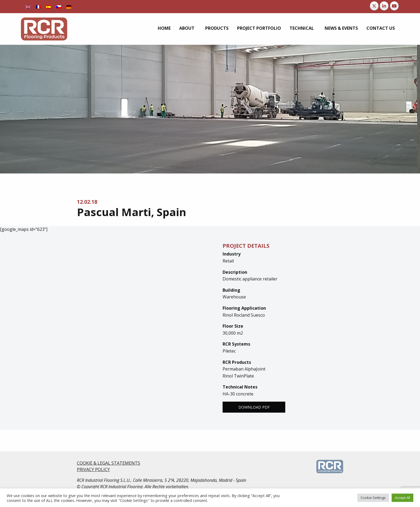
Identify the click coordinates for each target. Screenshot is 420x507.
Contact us (381, 28)
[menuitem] (28, 7)
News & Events (341, 28)
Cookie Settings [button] (373, 498)
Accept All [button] (402, 498)
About (187, 28)
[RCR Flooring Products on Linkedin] (384, 6)
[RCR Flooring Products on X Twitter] (374, 6)
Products (217, 28)
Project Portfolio (259, 28)
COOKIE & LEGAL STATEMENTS (108, 463)
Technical (302, 28)
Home (164, 28)
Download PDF (254, 407)
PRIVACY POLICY (93, 469)
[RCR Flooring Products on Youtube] (394, 6)
